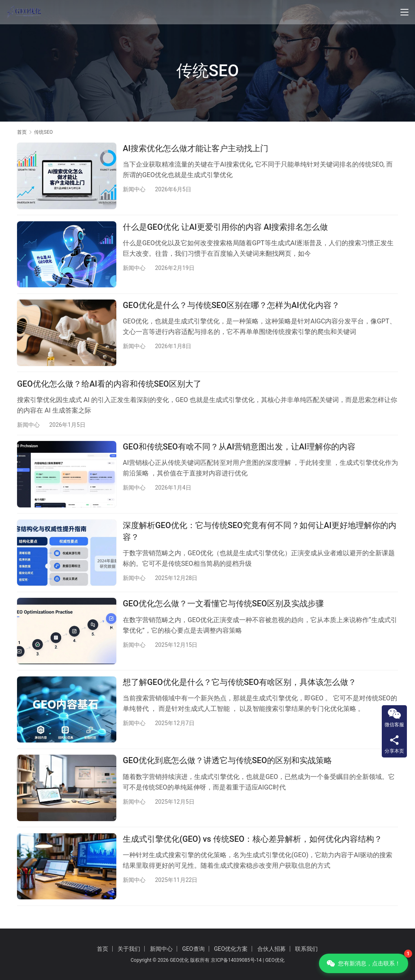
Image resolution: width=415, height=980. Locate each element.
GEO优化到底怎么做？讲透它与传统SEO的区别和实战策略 (227, 770)
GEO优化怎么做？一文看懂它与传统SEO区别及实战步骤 (223, 610)
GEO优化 (275, 960)
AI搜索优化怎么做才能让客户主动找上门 (196, 148)
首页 (22, 132)
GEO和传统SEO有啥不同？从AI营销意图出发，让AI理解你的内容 (239, 451)
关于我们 (129, 949)
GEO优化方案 (231, 949)
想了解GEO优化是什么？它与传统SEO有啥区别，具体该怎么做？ (240, 690)
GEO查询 (193, 949)
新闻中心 (134, 189)
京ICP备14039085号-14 (236, 960)
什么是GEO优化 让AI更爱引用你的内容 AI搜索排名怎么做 (226, 228)
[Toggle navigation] (404, 12)
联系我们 (306, 949)
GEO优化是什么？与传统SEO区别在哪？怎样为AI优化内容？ (231, 308)
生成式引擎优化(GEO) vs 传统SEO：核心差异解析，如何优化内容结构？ (252, 849)
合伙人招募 (272, 949)
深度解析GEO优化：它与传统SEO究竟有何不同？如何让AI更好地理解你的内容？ (260, 537)
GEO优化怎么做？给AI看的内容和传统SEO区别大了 (109, 387)
